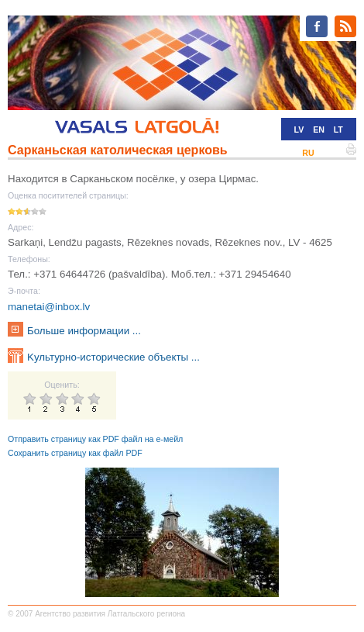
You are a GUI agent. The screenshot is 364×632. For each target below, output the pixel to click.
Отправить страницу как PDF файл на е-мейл (95, 439)
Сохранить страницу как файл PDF (75, 453)
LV (299, 130)
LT (338, 130)
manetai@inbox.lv (49, 307)
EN (319, 130)
